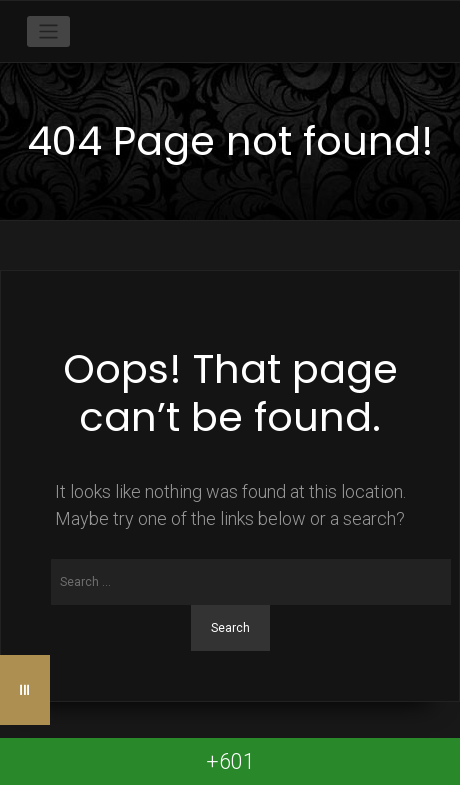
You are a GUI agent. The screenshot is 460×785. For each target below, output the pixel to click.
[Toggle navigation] (48, 31)
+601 (230, 761)
